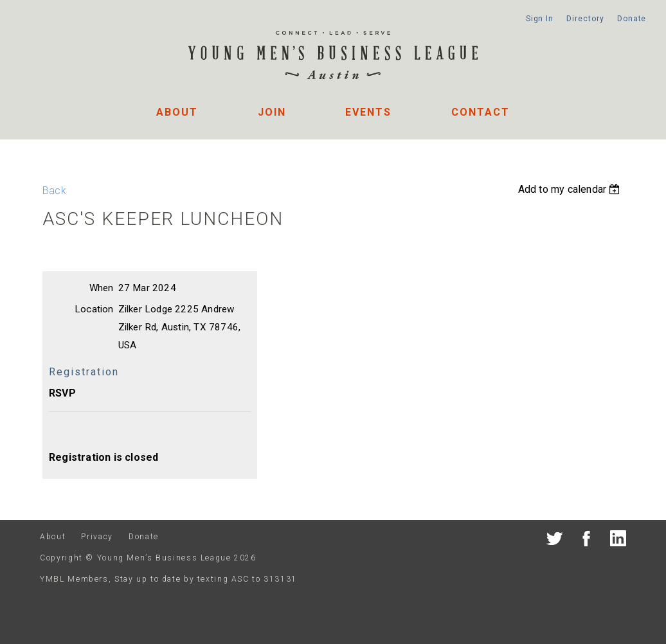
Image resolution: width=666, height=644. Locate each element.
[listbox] (571, 189)
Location (94, 309)
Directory (585, 19)
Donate (632, 19)
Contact (481, 112)
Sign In (540, 19)
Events (368, 112)
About (177, 112)
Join (272, 112)
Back (54, 191)
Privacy (97, 537)
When (102, 288)
